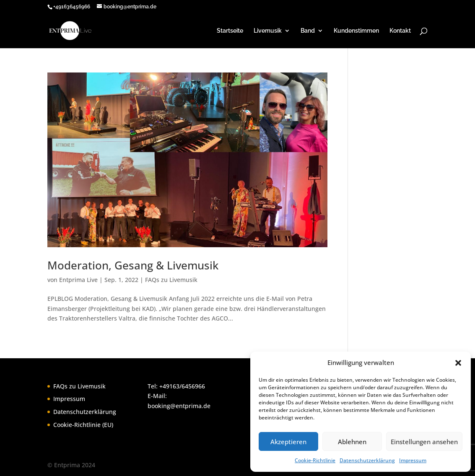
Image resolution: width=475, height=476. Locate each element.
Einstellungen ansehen (424, 442)
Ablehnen (352, 442)
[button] (458, 363)
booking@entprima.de (179, 406)
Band (308, 31)
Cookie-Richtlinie (315, 460)
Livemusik (268, 31)
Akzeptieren (288, 442)
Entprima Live (78, 280)
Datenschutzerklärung (367, 460)
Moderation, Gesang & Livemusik (133, 265)
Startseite (230, 31)
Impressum (413, 460)
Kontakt (400, 31)
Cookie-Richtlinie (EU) (83, 425)
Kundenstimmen (356, 31)
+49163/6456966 (182, 386)
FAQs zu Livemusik (171, 280)
